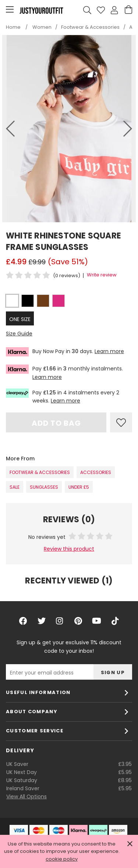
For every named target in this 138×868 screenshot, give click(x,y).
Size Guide (19, 334)
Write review (102, 275)
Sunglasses (44, 487)
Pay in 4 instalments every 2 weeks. (63, 396)
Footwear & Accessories (40, 472)
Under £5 (79, 487)
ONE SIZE (20, 319)
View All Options (26, 796)
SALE (15, 487)
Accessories (96, 472)
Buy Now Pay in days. (65, 352)
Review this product (69, 549)
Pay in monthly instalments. (64, 372)
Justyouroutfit (41, 10)
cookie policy (62, 859)
